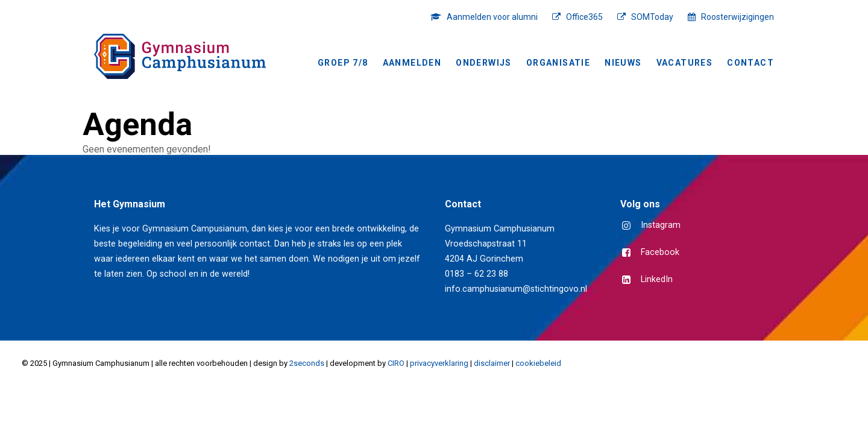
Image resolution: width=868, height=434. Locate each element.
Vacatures (685, 63)
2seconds (307, 363)
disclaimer (492, 363)
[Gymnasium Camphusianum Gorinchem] (180, 56)
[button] (627, 226)
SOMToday (652, 17)
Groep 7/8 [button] (343, 63)
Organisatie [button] (558, 63)
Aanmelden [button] (412, 63)
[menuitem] (487, 17)
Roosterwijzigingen (737, 17)
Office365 (584, 17)
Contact (750, 63)
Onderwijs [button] (484, 63)
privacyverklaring (439, 363)
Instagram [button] (661, 225)
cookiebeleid (538, 363)
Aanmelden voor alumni (492, 17)
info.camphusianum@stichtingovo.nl (516, 289)
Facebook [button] (660, 252)
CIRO (396, 363)
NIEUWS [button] (623, 63)
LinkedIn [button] (657, 279)
